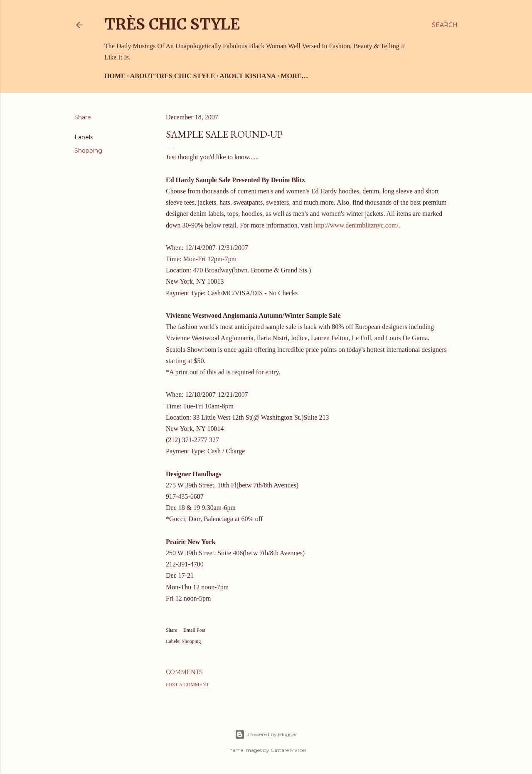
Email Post (194, 630)
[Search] (445, 25)
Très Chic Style (172, 24)
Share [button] (83, 117)
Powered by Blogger (266, 734)
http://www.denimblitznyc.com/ (356, 225)
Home (115, 76)
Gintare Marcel (288, 750)
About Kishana (248, 76)
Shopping (88, 151)
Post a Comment (187, 685)
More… (295, 76)
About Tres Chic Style (172, 76)
